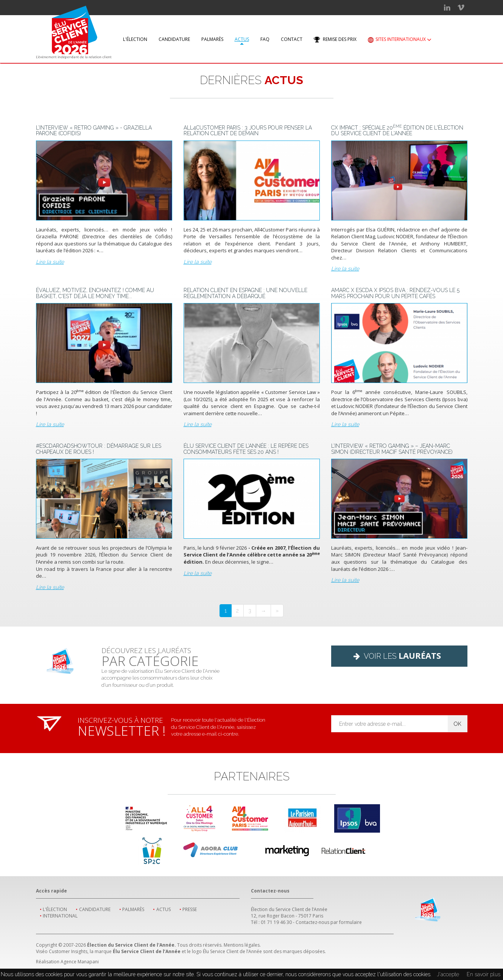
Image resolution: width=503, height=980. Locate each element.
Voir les (399, 655)
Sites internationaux (400, 40)
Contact (292, 39)
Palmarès (212, 39)
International (60, 916)
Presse (190, 909)
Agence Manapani (80, 962)
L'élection (135, 39)
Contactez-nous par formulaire (329, 922)
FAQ (265, 39)
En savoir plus (484, 974)
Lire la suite (50, 262)
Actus (242, 39)
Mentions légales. (242, 945)
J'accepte (448, 974)
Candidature (174, 39)
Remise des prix (335, 40)
